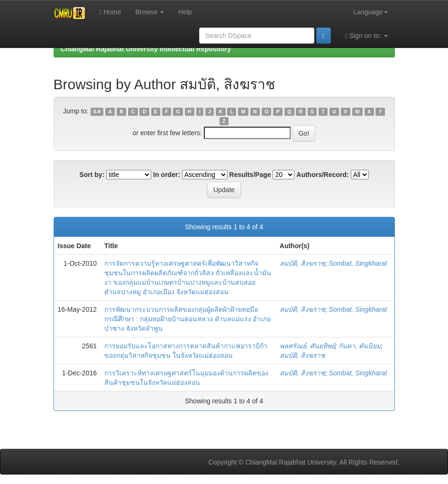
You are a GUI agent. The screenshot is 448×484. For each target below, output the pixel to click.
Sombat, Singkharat (358, 263)
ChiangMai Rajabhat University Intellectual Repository (146, 49)
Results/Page (250, 175)
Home (110, 12)
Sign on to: (366, 36)
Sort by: (92, 175)
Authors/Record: (322, 175)
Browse (150, 12)
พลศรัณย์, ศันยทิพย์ (307, 346)
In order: (167, 175)
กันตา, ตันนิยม (360, 346)
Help (185, 12)
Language (370, 12)
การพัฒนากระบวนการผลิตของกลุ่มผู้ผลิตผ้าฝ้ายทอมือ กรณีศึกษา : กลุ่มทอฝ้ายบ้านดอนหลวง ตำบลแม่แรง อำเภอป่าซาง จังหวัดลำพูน (187, 319)
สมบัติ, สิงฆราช (302, 263)
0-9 (97, 112)
